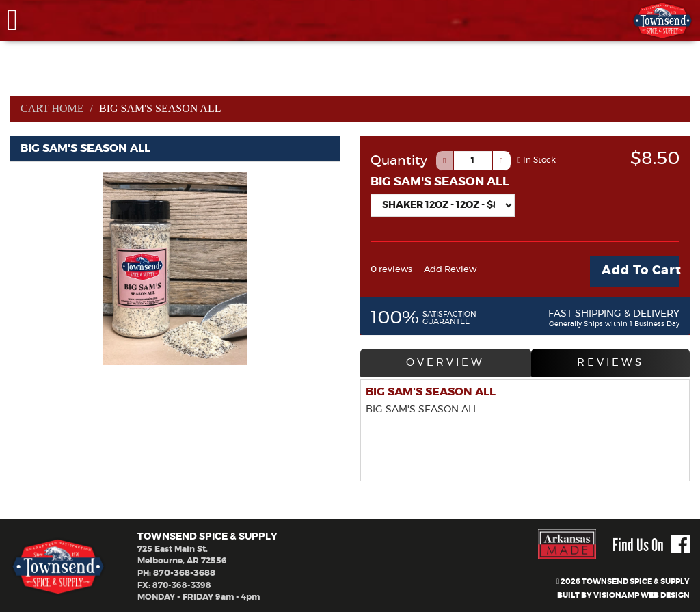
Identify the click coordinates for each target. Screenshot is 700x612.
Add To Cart (641, 271)
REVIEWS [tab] (610, 362)
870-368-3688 (183, 570)
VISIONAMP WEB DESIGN (642, 593)
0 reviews (390, 269)
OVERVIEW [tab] (445, 362)
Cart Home (53, 109)
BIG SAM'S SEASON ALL (440, 182)
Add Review (445, 269)
